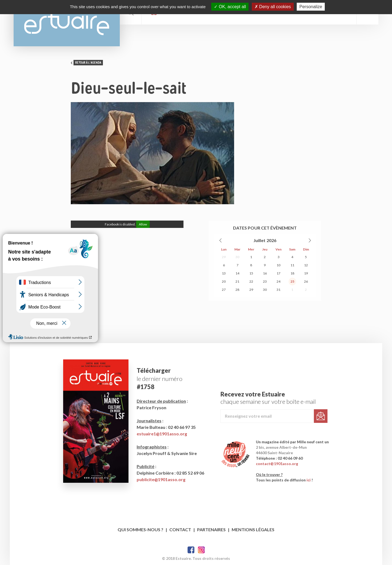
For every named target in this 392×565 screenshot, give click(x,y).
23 (265, 281)
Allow (143, 224)
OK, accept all (230, 7)
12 (306, 265)
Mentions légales (253, 529)
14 (237, 273)
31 (278, 290)
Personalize (311, 7)
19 (306, 273)
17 (278, 273)
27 (224, 290)
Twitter (201, 550)
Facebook (191, 550)
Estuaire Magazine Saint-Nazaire (67, 23)
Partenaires (211, 529)
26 (306, 281)
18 (292, 273)
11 (292, 265)
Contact (180, 529)
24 (278, 281)
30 (237, 257)
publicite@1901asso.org (161, 479)
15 (251, 273)
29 (224, 257)
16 (265, 273)
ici (309, 480)
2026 (271, 240)
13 (224, 273)
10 (278, 265)
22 (251, 281)
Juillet (259, 240)
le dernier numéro (160, 379)
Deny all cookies (273, 7)
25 (292, 281)
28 (237, 290)
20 (224, 281)
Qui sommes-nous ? (140, 529)
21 (237, 281)
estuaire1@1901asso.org (162, 434)
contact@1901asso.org (277, 464)
